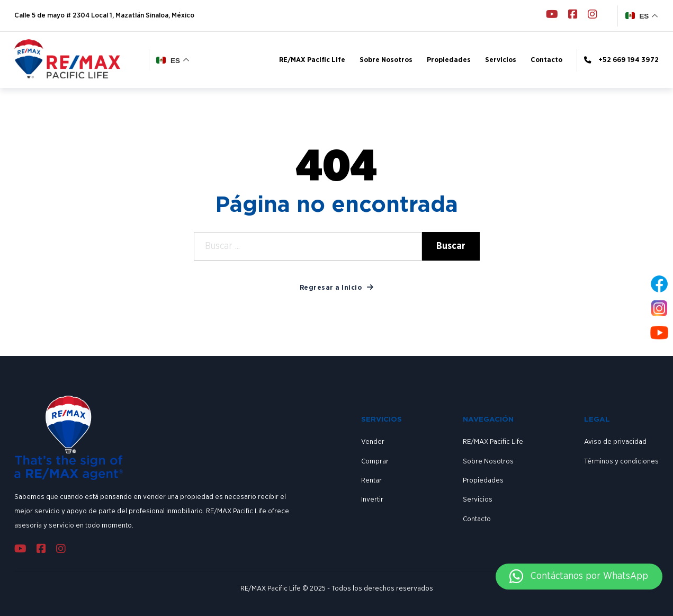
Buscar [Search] (451, 246)
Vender (373, 442)
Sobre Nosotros (386, 60)
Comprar (375, 461)
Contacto (546, 60)
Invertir (372, 499)
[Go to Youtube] (552, 16)
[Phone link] (618, 60)
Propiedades (449, 60)
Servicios (501, 60)
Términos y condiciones (621, 461)
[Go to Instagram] (593, 16)
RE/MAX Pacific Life (312, 60)
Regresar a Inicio (337, 288)
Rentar (371, 480)
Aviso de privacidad (615, 442)
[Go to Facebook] (573, 16)
